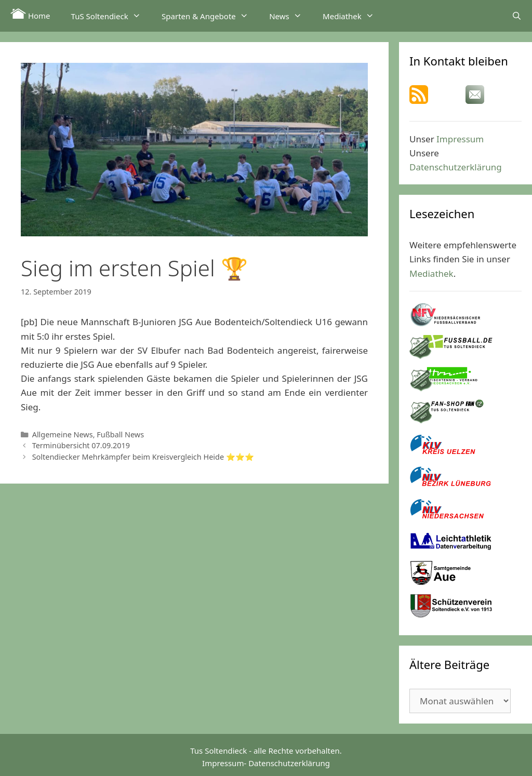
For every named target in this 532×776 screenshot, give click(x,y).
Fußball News (120, 434)
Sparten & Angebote (210, 16)
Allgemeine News (63, 434)
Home (30, 15)
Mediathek (354, 16)
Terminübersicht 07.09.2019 (81, 445)
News (291, 16)
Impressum (460, 139)
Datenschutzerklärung (456, 167)
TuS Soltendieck (111, 16)
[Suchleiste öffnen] (517, 16)
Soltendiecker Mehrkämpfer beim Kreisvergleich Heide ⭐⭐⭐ (143, 457)
